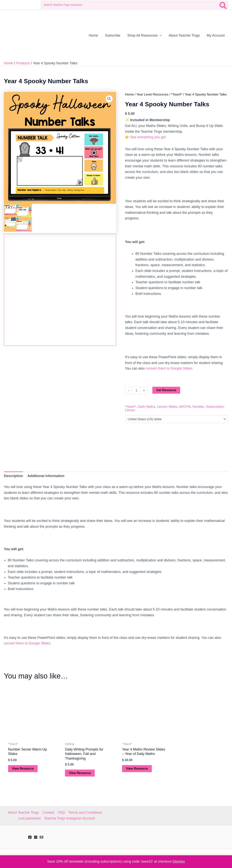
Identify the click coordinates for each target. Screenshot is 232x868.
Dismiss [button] (179, 861)
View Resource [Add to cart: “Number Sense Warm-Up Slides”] (23, 769)
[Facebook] (30, 837)
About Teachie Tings (24, 813)
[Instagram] (36, 837)
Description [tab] (13, 476)
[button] (109, 99)
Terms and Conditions (85, 813)
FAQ (61, 813)
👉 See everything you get (145, 137)
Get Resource (166, 390)
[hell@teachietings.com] (41, 837)
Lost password (29, 818)
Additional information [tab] (46, 476)
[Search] (223, 5)
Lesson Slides (167, 407)
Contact (48, 813)
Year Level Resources (152, 94)
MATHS (185, 407)
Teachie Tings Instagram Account (69, 818)
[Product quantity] (136, 391)
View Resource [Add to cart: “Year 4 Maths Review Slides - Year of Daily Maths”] (137, 769)
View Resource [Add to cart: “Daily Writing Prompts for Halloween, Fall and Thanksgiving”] (80, 773)
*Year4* (177, 94)
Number (198, 407)
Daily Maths (146, 407)
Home (129, 94)
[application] (160, 35)
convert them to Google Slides (169, 368)
